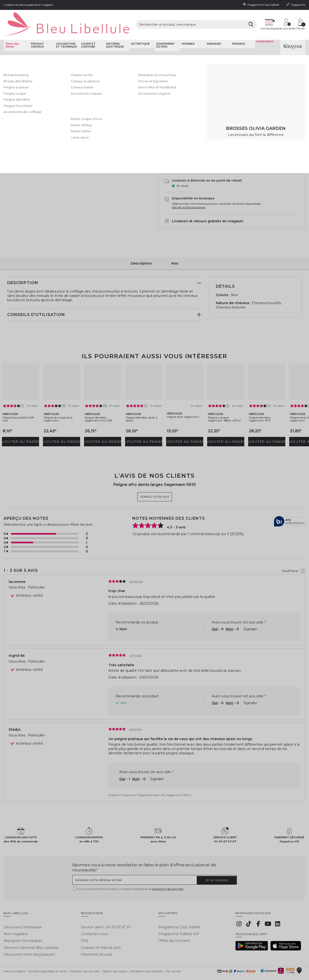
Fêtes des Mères (12, 33)
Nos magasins (16, 919)
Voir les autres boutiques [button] (189, 197)
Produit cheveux (37, 33)
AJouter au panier (248, 149)
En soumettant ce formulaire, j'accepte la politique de (130, 878)
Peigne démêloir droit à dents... (142, 406)
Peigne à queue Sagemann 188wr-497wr (225, 408)
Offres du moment (174, 926)
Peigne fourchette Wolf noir (21, 406)
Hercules (166, 57)
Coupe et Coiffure (52, 46)
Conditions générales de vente (47, 957)
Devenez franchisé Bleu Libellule (31, 933)
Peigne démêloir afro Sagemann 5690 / (165, 783)
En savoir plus (247, 79)
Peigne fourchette (124, 46)
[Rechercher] (210, 19)
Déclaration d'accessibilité (146, 957)
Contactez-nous (94, 919)
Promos (238, 31)
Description (141, 250)
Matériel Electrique (114, 33)
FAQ (85, 926)
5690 (180, 99)
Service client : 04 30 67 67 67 (106, 912)
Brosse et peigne (99, 46)
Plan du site (173, 957)
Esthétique (140, 31)
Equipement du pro (165, 33)
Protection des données (84, 957)
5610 (165, 99)
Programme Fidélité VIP (179, 919)
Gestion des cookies (115, 957)
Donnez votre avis (198, 62)
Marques (213, 31)
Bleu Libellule (30, 46)
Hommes (187, 31)
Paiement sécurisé (97, 940)
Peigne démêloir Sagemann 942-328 (101, 408)
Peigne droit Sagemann (180, 402)
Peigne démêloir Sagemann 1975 (266, 406)
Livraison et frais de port (101, 933)
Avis (175, 250)
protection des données (168, 878)
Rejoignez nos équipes (23, 926)
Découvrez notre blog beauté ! (30, 940)
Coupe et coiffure (88, 33)
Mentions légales (14, 957)
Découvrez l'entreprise (23, 912)
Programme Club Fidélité (179, 912)
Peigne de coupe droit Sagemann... (61, 406)
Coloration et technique (66, 33)
